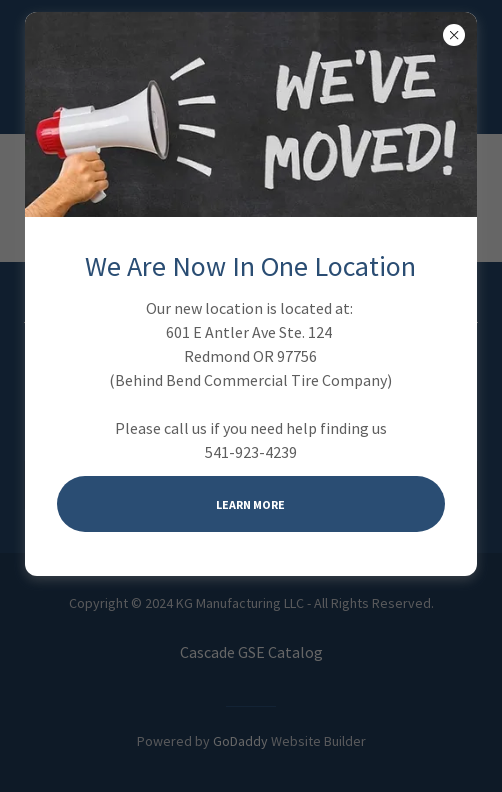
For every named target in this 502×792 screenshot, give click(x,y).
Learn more (250, 504)
